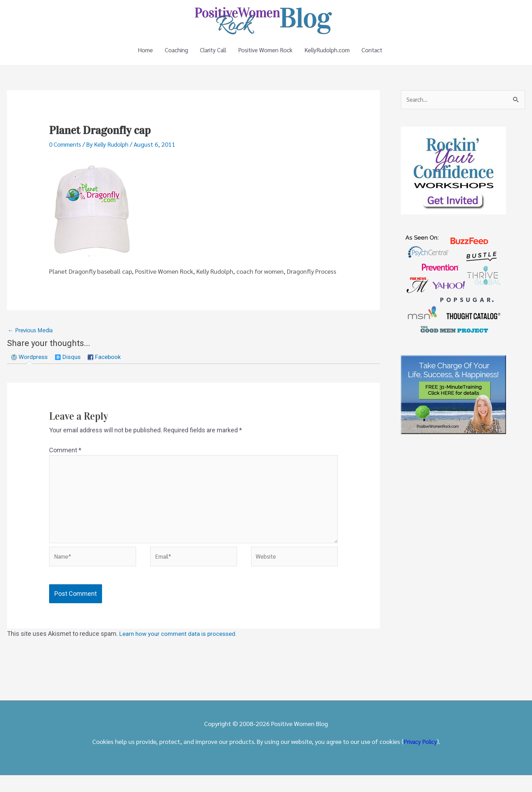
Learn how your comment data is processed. (181, 650)
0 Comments (67, 152)
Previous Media (32, 339)
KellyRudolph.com (332, 54)
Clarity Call (209, 54)
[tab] (31, 367)
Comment (65, 460)
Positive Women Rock (266, 54)
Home (135, 54)
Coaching (168, 54)
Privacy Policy (420, 758)
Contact (381, 54)
